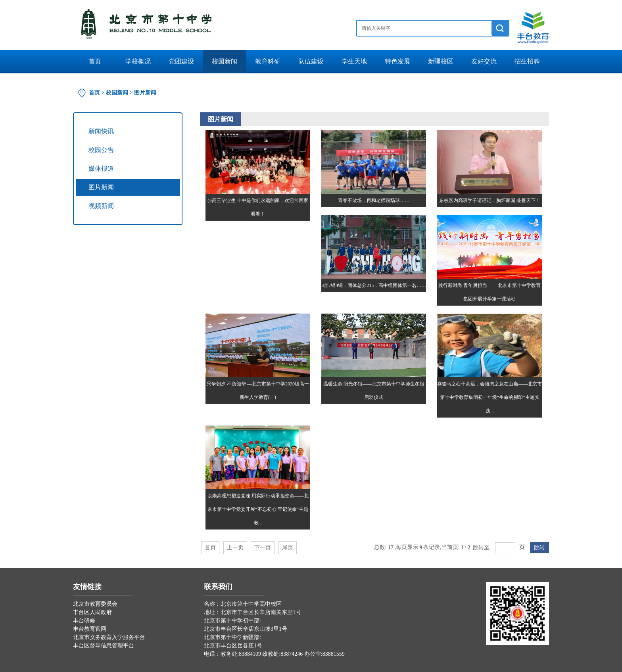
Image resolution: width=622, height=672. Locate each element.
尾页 (288, 548)
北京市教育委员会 (95, 604)
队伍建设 (311, 61)
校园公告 (101, 150)
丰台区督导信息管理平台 (104, 646)
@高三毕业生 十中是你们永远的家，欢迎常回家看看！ (258, 207)
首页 (95, 61)
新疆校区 (441, 61)
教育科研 (268, 61)
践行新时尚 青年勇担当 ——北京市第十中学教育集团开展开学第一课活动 (490, 292)
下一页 (263, 548)
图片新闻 (145, 93)
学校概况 (138, 61)
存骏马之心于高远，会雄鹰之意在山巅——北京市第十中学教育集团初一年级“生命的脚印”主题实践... (490, 397)
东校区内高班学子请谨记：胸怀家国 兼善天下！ (490, 200)
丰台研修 (84, 621)
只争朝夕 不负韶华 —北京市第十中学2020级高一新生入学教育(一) (258, 391)
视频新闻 (101, 206)
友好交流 (484, 61)
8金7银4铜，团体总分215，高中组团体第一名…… (374, 285)
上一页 (235, 548)
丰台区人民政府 (92, 612)
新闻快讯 (101, 131)
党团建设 (181, 61)
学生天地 (354, 61)
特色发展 (397, 61)
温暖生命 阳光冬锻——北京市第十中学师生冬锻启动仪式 (374, 391)
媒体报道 (101, 168)
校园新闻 (225, 61)
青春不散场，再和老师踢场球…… (374, 200)
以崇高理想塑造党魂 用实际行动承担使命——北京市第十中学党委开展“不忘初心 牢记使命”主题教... (258, 509)
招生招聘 (527, 61)
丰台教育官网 (90, 629)
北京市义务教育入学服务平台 (109, 637)
